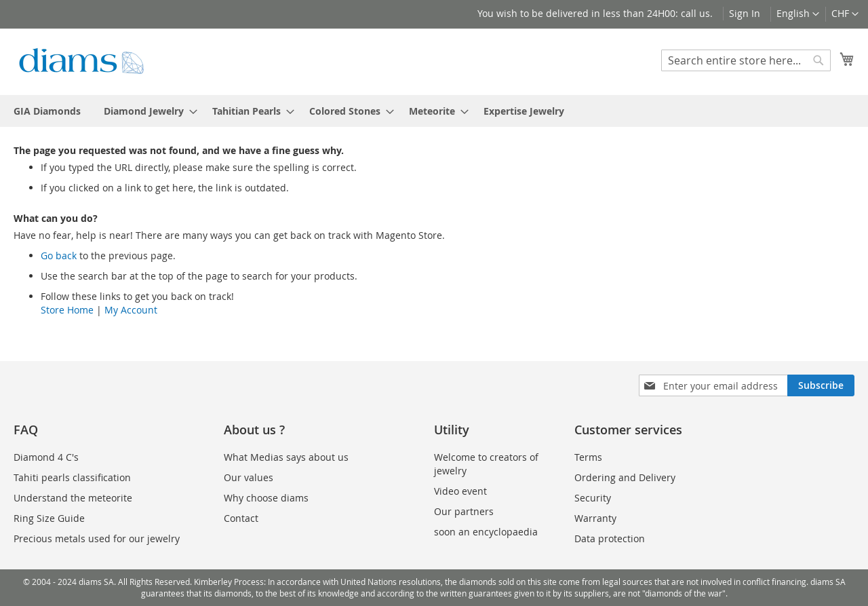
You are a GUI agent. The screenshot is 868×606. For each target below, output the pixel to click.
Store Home (67, 310)
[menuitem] (47, 111)
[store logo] (81, 61)
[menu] (434, 111)
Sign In (745, 13)
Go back (59, 255)
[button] (845, 14)
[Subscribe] (821, 385)
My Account (131, 310)
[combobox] (746, 60)
